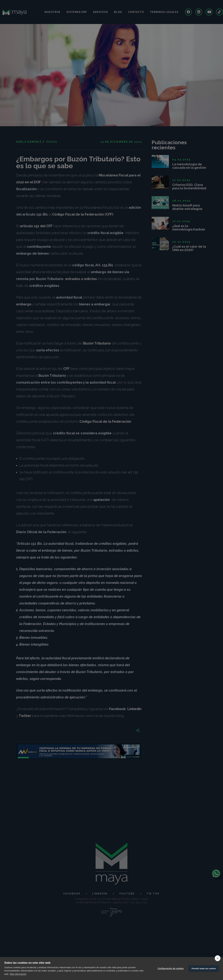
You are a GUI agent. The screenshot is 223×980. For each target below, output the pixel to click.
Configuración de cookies (171, 969)
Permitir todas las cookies (204, 969)
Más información (18, 974)
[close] (218, 958)
